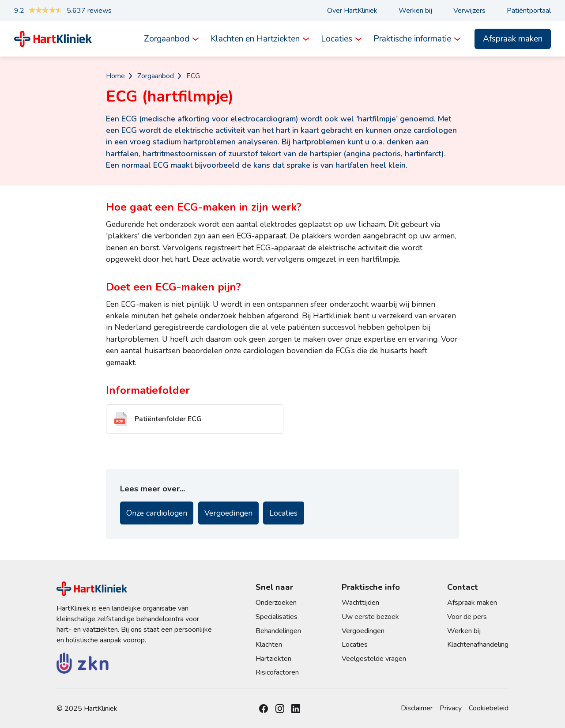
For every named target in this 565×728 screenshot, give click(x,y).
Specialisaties (277, 617)
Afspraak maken (513, 39)
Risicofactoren (277, 672)
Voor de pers (467, 617)
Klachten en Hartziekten (255, 39)
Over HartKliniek (352, 11)
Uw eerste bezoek (370, 617)
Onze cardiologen (157, 513)
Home (115, 76)
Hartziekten (273, 659)
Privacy (451, 708)
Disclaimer (417, 708)
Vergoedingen (228, 513)
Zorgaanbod (167, 39)
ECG (193, 76)
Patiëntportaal (529, 11)
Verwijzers (469, 11)
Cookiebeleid (489, 708)
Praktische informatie (412, 39)
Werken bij (415, 11)
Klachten (269, 645)
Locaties (337, 39)
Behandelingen (278, 631)
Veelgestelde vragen (374, 659)
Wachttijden (360, 603)
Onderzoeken (276, 603)
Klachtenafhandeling (478, 645)
